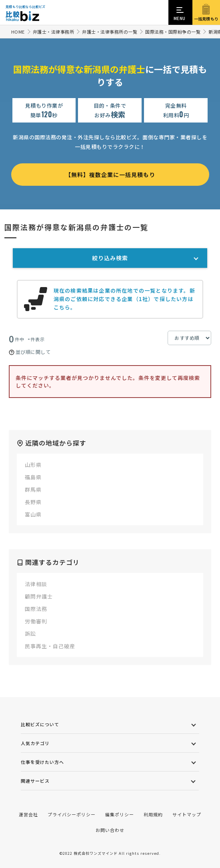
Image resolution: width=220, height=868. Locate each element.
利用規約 (153, 814)
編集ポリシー (120, 814)
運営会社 (28, 814)
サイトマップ (187, 814)
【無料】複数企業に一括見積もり (110, 175)
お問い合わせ (110, 830)
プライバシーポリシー (72, 814)
